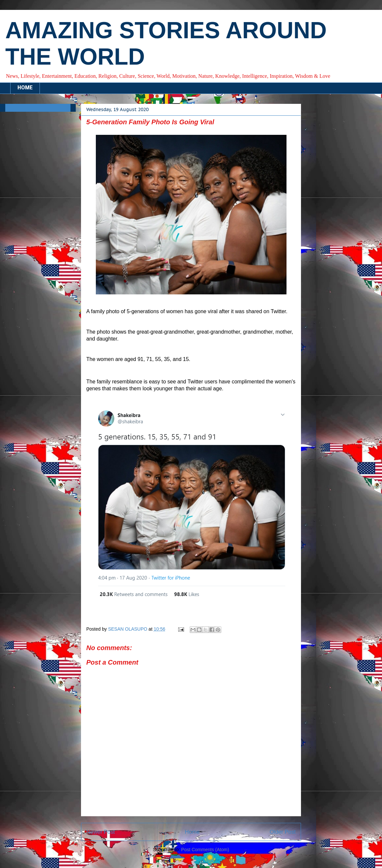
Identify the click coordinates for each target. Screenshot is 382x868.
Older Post (283, 832)
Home (192, 832)
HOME (25, 88)
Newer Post (101, 832)
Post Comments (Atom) (205, 850)
